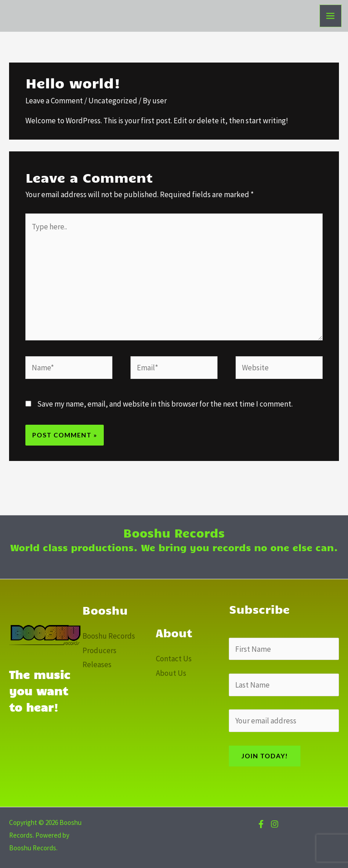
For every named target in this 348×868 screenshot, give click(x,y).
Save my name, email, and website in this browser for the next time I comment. (165, 404)
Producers (99, 650)
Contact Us (174, 659)
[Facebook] (261, 824)
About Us (171, 673)
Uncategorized (113, 101)
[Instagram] (275, 824)
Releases (97, 664)
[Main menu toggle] (331, 16)
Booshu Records (109, 636)
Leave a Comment (54, 101)
